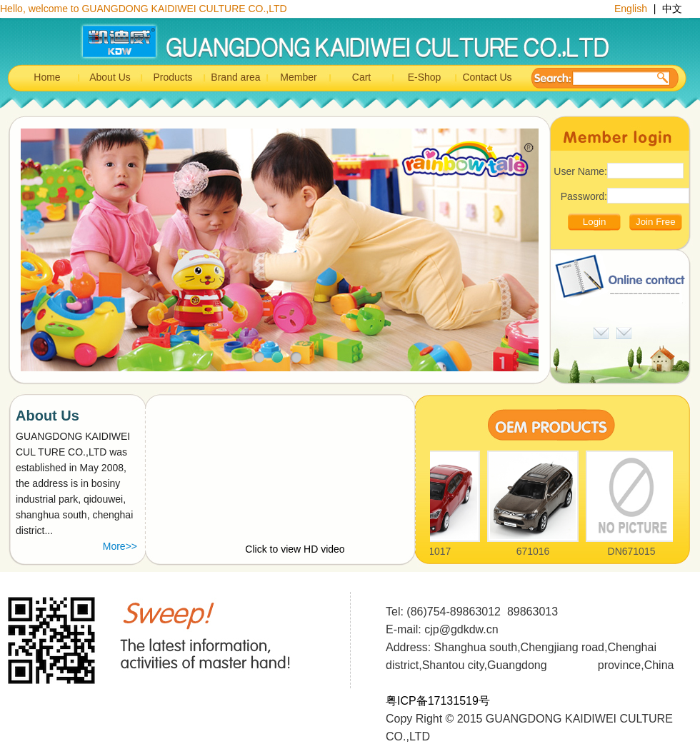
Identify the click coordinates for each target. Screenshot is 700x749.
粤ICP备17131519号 (438, 701)
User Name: (580, 171)
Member (298, 77)
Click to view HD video (295, 549)
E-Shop (425, 77)
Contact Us (487, 77)
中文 (672, 9)
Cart (361, 77)
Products (172, 77)
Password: (584, 196)
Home (47, 77)
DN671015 (634, 551)
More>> (120, 546)
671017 (437, 551)
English (632, 9)
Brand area (235, 77)
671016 (535, 551)
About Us (110, 77)
